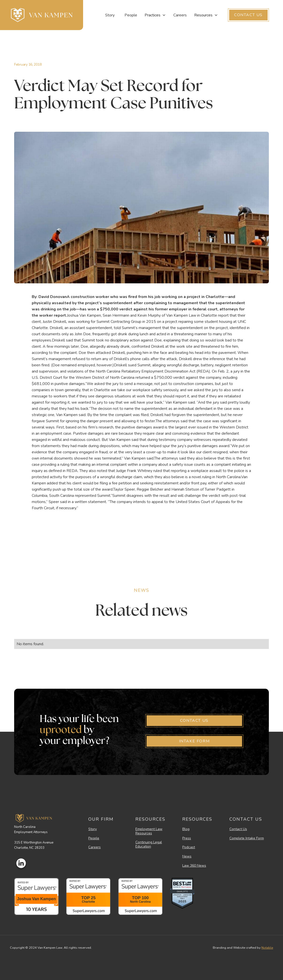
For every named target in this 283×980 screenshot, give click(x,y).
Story (110, 15)
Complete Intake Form (247, 838)
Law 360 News (194, 866)
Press (187, 838)
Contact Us (238, 829)
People (131, 15)
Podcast (189, 847)
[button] (155, 15)
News (187, 857)
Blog (186, 829)
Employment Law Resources (149, 831)
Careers (180, 15)
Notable (267, 948)
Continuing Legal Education (149, 845)
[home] (42, 15)
